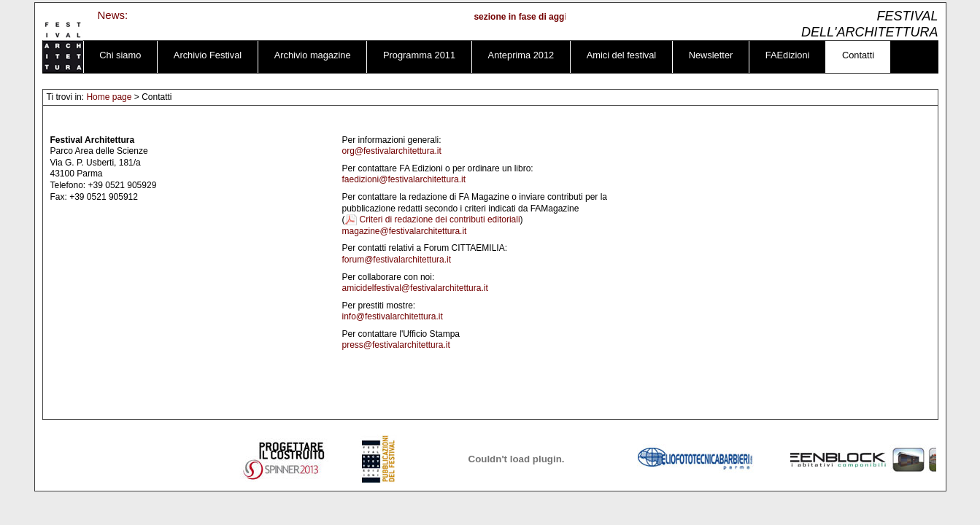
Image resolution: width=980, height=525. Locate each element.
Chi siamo (120, 55)
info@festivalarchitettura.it (393, 316)
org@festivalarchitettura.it (392, 151)
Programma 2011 (419, 55)
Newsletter (711, 55)
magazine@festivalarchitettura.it (405, 231)
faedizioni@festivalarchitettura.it (404, 179)
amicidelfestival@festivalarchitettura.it (415, 288)
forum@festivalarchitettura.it (397, 260)
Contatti (858, 55)
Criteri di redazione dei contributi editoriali (440, 219)
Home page (109, 97)
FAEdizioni (788, 55)
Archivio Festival (208, 55)
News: (113, 15)
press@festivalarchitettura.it (396, 345)
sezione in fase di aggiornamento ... (553, 17)
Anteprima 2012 (521, 55)
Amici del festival (622, 55)
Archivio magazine (313, 55)
